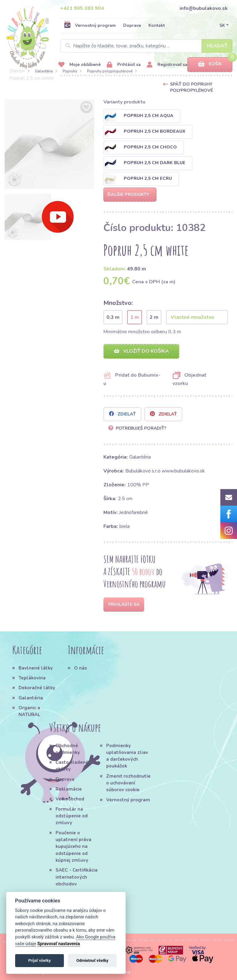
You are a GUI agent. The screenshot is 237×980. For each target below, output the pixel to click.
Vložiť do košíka (141, 351)
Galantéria (44, 71)
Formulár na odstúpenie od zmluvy (72, 816)
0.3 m (113, 317)
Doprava (132, 25)
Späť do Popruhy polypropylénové (191, 87)
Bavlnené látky (36, 668)
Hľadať (217, 46)
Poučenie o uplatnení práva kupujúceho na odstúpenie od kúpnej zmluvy (73, 846)
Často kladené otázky (72, 766)
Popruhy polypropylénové (110, 71)
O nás (81, 668)
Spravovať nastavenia (59, 944)
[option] (49, 144)
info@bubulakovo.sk (204, 8)
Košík (210, 64)
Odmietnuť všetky (92, 960)
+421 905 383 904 (82, 8)
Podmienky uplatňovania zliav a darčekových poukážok (127, 756)
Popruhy (70, 71)
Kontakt (157, 25)
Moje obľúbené (79, 65)
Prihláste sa (124, 604)
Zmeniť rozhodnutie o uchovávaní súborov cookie (128, 783)
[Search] (146, 46)
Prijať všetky (39, 960)
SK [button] (222, 25)
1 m (135, 317)
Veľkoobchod (70, 799)
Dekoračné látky (37, 688)
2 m (154, 317)
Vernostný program (90, 25)
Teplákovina (32, 678)
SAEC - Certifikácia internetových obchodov (77, 877)
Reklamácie (69, 789)
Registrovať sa (167, 65)
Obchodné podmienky (68, 749)
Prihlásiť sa (124, 65)
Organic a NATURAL (29, 711)
